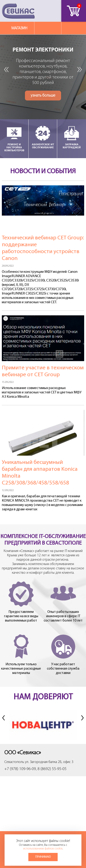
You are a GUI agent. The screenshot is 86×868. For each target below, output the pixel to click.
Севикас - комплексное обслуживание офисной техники (18, 11)
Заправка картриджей (71, 137)
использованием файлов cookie (43, 849)
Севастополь (14, 762)
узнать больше (43, 98)
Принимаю (43, 857)
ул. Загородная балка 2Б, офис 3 (49, 762)
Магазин (19, 28)
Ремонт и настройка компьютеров (14, 138)
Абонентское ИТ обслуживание (43, 137)
